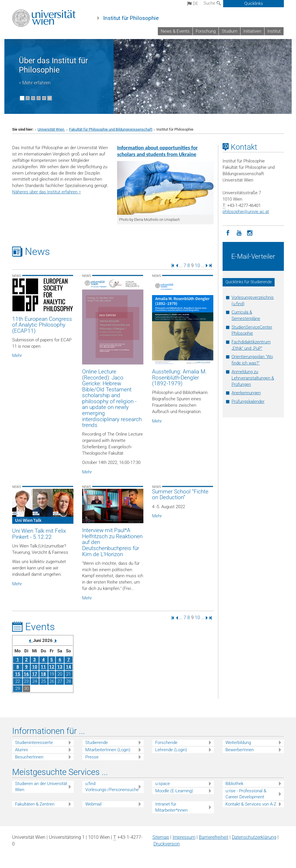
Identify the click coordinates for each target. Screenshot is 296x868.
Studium (230, 31)
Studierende (97, 743)
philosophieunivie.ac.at (246, 212)
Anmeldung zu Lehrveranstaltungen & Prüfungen (253, 378)
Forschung (206, 31)
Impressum (184, 837)
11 (43, 667)
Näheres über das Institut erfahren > (47, 192)
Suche (212, 3)
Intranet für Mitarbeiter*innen (171, 807)
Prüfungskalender (248, 401)
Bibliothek (234, 784)
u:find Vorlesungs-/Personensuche (112, 787)
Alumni (21, 750)
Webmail (93, 804)
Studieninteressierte (34, 743)
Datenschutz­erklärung (254, 837)
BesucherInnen (29, 757)
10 (197, 265)
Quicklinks (254, 3)
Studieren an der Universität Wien (41, 787)
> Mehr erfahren (35, 83)
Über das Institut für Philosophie (53, 65)
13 (60, 667)
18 (43, 674)
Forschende (166, 743)
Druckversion (167, 844)
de (193, 3)
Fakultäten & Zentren (35, 804)
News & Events (175, 31)
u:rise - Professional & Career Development (246, 794)
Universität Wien (51, 129)
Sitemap (161, 837)
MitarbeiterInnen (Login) (108, 750)
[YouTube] (239, 232)
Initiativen (252, 31)
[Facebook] (228, 232)
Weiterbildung (238, 743)
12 (52, 667)
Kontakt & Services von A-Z (251, 804)
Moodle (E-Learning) (174, 791)
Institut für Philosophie (131, 18)
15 (18, 674)
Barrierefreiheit (214, 837)
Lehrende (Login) (171, 750)
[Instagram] (250, 232)
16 (26, 674)
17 (35, 674)
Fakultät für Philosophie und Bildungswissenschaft (111, 129)
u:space (163, 784)
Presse (92, 757)
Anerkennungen (246, 393)
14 (69, 667)
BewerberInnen (240, 750)
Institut (274, 31)
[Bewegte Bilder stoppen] (50, 98)
